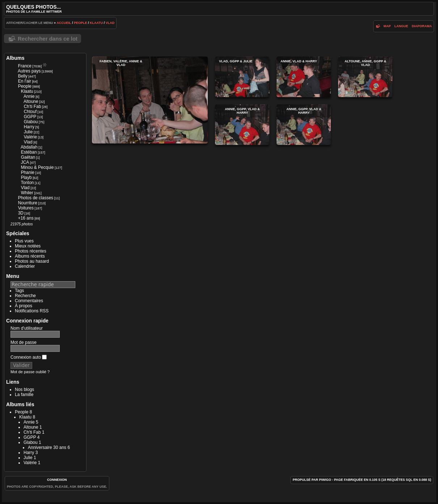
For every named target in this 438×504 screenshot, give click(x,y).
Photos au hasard (32, 261)
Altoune (31, 101)
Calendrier (25, 266)
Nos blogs (24, 390)
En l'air (25, 81)
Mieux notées (28, 246)
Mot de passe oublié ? (30, 372)
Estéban (29, 152)
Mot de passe (24, 342)
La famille (24, 395)
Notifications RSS (32, 311)
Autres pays (29, 71)
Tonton (27, 183)
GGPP (30, 117)
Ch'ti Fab (33, 107)
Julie (28, 132)
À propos (24, 306)
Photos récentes (31, 251)
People (81, 23)
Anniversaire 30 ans (47, 447)
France (25, 66)
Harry (29, 127)
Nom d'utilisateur (27, 328)
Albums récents (30, 256)
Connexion (57, 480)
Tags (19, 291)
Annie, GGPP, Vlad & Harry (242, 125)
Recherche (25, 296)
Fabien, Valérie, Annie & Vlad (150, 100)
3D (21, 213)
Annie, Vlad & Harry (304, 77)
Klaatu (96, 23)
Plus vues (24, 241)
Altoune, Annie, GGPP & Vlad (365, 77)
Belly (23, 76)
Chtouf (30, 112)
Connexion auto (29, 357)
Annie (29, 96)
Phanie (28, 172)
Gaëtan (28, 157)
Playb (26, 178)
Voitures (26, 208)
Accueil (64, 23)
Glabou (31, 122)
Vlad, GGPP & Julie (242, 77)
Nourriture (28, 203)
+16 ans (26, 218)
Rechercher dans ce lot (48, 39)
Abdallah (29, 147)
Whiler (27, 193)
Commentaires (29, 301)
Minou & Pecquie (37, 167)
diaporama (422, 26)
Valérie (30, 137)
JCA (25, 162)
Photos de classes (36, 198)
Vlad (110, 23)
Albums (15, 58)
